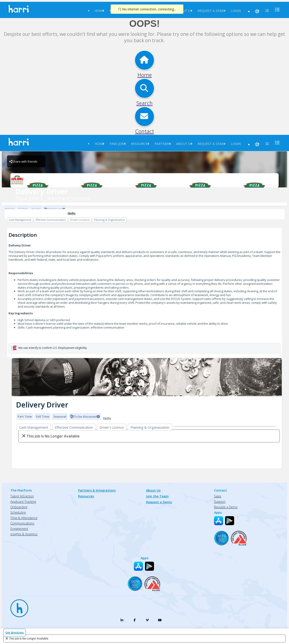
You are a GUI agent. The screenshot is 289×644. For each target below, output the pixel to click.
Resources (140, 144)
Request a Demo (211, 11)
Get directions (15, 633)
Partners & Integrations (97, 490)
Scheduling (18, 512)
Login (236, 11)
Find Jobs (118, 144)
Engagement (19, 529)
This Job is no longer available (29, 638)
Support (220, 502)
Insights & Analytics (24, 534)
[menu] (276, 10)
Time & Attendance (24, 518)
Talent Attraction (22, 496)
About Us (184, 11)
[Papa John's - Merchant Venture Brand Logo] (144, 180)
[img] (147, 377)
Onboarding (19, 507)
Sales (218, 496)
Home (99, 11)
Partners (163, 144)
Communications (22, 523)
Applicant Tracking (23, 502)
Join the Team (157, 496)
